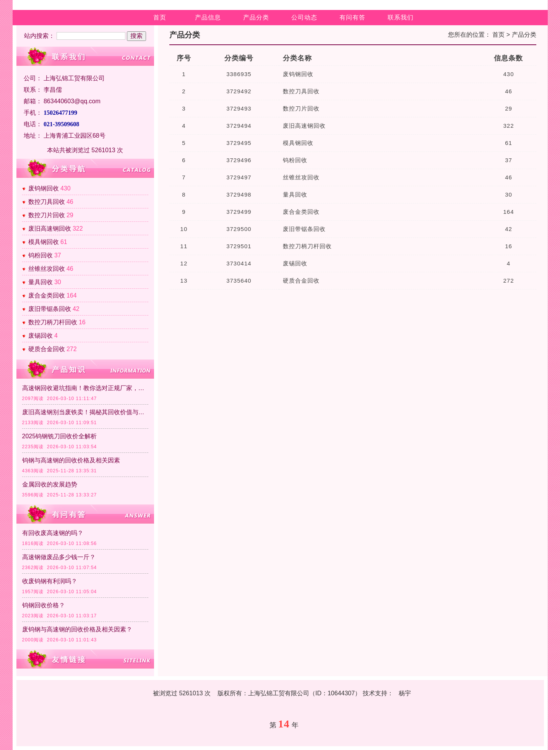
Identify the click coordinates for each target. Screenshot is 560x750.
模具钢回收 (44, 242)
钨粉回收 (41, 255)
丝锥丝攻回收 (47, 269)
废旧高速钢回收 (50, 229)
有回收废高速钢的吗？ (53, 533)
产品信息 (208, 17)
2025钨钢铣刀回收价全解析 (60, 436)
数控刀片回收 (47, 215)
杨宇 (405, 693)
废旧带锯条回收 (50, 309)
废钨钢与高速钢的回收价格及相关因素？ (77, 629)
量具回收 (41, 282)
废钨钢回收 (44, 188)
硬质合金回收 (47, 349)
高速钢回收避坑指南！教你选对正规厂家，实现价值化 (85, 388)
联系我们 (401, 17)
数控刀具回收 (47, 202)
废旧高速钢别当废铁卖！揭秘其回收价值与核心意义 (85, 412)
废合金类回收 (47, 295)
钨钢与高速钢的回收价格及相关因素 (71, 460)
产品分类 (256, 17)
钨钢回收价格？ (44, 605)
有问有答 (352, 17)
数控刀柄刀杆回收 (53, 322)
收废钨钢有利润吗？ (50, 581)
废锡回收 (41, 336)
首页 (160, 17)
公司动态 (304, 17)
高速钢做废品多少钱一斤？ (59, 557)
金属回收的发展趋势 (50, 484)
